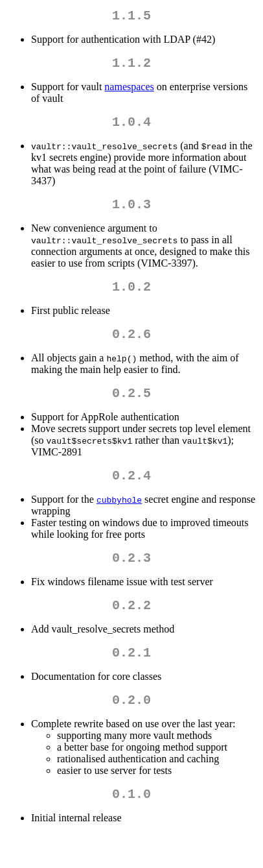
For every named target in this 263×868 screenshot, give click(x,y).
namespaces (129, 92)
